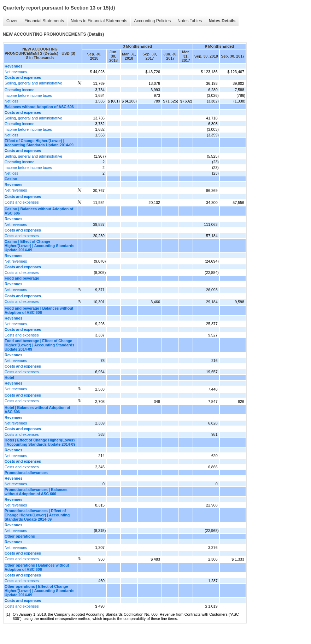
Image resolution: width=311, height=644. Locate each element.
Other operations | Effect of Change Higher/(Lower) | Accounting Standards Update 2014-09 (39, 591)
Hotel (9, 377)
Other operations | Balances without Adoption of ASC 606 (37, 567)
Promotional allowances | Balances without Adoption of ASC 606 (36, 492)
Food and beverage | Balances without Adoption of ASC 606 (39, 310)
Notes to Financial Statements (99, 21)
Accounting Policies (152, 21)
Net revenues (16, 72)
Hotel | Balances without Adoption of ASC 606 (37, 410)
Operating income (19, 90)
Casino (11, 179)
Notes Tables (190, 21)
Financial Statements (44, 21)
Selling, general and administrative (33, 83)
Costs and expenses (22, 202)
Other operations (20, 536)
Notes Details (222, 21)
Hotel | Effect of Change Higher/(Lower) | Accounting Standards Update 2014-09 (40, 442)
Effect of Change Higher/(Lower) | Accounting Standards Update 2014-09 (39, 143)
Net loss (11, 101)
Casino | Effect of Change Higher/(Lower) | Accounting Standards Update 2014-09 (39, 246)
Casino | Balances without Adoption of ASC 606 (39, 211)
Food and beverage (22, 278)
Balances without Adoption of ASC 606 (39, 107)
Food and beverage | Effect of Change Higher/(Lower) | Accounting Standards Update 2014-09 (39, 345)
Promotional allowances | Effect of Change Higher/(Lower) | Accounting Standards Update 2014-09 (37, 515)
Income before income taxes (28, 95)
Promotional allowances (26, 473)
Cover (12, 21)
